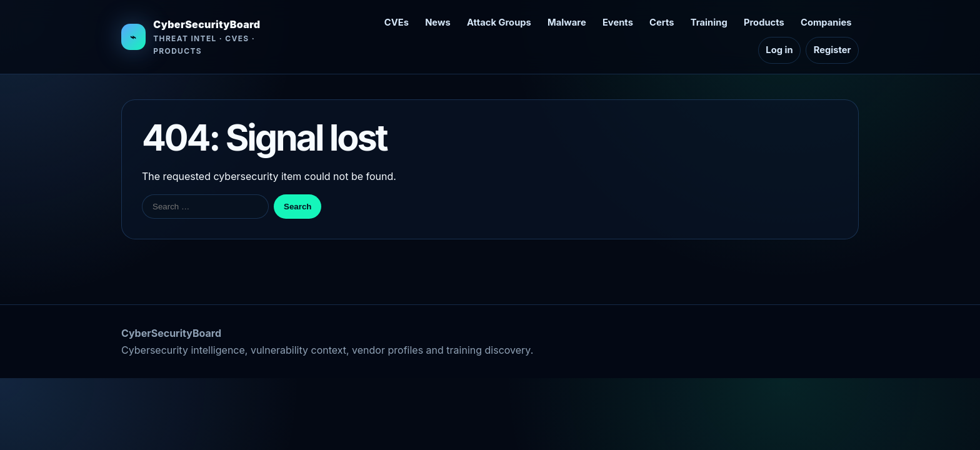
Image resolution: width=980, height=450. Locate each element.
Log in (779, 50)
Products (764, 22)
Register (832, 50)
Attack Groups (499, 22)
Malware (567, 22)
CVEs (397, 22)
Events (618, 22)
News (438, 22)
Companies (826, 22)
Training (709, 22)
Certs (662, 22)
